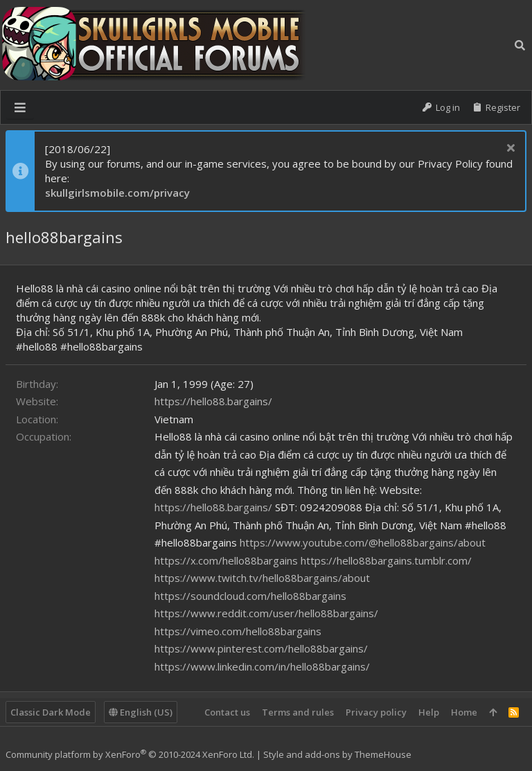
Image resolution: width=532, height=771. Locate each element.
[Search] (520, 45)
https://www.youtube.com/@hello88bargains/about (363, 542)
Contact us (227, 712)
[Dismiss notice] (509, 149)
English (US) (141, 712)
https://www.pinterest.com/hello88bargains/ (261, 648)
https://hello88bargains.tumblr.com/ (386, 560)
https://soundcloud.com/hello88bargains (250, 596)
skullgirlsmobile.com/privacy (117, 193)
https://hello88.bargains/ (213, 401)
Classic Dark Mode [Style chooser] (51, 712)
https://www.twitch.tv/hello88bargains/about (262, 578)
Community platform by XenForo (130, 754)
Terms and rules (298, 712)
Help (429, 712)
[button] (20, 107)
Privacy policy (376, 712)
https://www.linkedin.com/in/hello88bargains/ (262, 666)
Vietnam (174, 419)
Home (464, 712)
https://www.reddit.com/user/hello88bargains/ (266, 613)
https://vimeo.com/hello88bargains (238, 631)
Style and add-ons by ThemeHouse (337, 754)
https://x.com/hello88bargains (226, 560)
